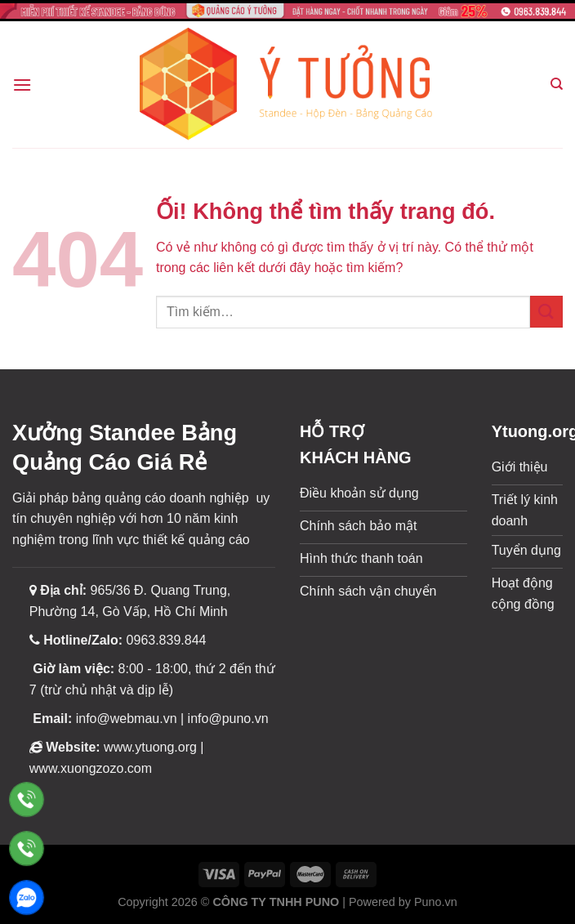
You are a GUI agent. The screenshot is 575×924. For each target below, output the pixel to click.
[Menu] (22, 85)
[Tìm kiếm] (557, 84)
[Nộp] (546, 312)
